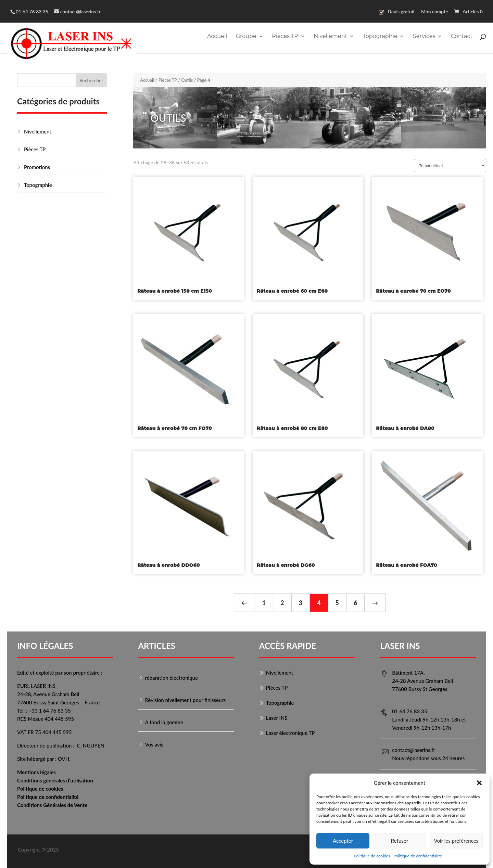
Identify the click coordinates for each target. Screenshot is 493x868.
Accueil (217, 37)
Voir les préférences (456, 841)
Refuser (400, 841)
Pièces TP (285, 37)
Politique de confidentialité (418, 856)
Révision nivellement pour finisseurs (185, 700)
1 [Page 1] (264, 603)
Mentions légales (36, 772)
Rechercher (91, 80)
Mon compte (435, 12)
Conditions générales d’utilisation (55, 780)
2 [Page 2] (282, 603)
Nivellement (330, 37)
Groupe (246, 37)
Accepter (343, 841)
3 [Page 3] (301, 603)
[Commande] (450, 165)
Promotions (37, 167)
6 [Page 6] (355, 603)
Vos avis (154, 744)
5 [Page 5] (337, 603)
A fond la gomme (164, 722)
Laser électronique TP (290, 733)
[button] (479, 783)
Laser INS (277, 718)
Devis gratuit (401, 12)
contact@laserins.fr (414, 750)
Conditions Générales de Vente (52, 805)
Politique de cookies (372, 856)
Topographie (380, 37)
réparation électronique (171, 678)
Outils (187, 80)
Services (424, 37)
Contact (462, 37)
